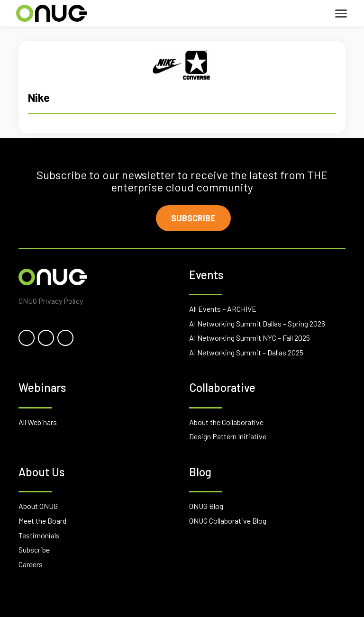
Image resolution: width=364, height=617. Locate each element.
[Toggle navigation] (341, 14)
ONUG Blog (206, 506)
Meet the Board (42, 521)
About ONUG (38, 506)
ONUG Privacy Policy (51, 301)
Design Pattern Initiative (228, 436)
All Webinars (38, 422)
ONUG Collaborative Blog (228, 521)
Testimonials (39, 535)
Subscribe (193, 218)
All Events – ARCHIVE (223, 309)
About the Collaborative (226, 422)
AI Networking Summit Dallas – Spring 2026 (257, 323)
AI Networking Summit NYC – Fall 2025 (250, 338)
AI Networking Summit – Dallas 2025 (246, 352)
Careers (31, 564)
